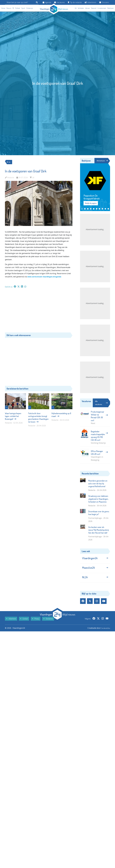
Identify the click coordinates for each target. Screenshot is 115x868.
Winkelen (81, 8)
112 (13, 8)
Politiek (18, 8)
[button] (82, 209)
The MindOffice (104, 633)
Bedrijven (111, 8)
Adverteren (91, 2)
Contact (24, 624)
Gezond (94, 8)
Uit (76, 8)
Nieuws (9, 8)
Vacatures (59, 2)
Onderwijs (30, 8)
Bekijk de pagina (91, 204)
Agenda (47, 2)
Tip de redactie (75, 2)
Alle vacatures (101, 403)
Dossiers (104, 2)
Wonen (88, 8)
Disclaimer (48, 624)
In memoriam (102, 8)
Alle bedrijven (101, 161)
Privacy (36, 624)
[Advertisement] (39, 311)
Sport (23, 8)
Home (3, 8)
